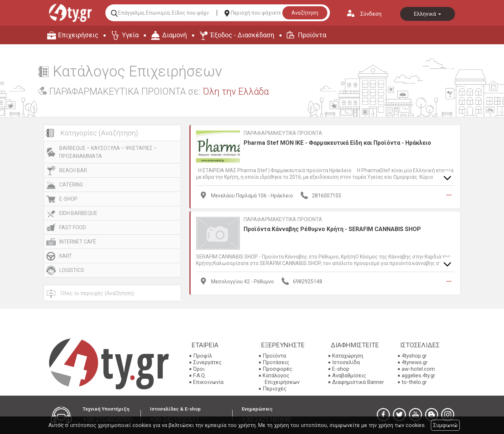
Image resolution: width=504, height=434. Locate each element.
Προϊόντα (312, 35)
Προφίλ (203, 356)
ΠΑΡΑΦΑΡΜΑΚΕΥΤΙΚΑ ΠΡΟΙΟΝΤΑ (283, 133)
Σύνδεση (371, 14)
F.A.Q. (200, 375)
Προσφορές (277, 369)
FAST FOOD (73, 227)
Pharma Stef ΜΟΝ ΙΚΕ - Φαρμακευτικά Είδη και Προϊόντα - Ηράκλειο (337, 143)
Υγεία (130, 35)
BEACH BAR (73, 170)
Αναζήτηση (305, 13)
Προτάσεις (276, 362)
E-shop (341, 369)
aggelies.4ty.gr (418, 375)
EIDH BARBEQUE (78, 213)
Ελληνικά (428, 14)
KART (66, 256)
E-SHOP (68, 199)
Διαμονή (174, 35)
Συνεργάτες (207, 362)
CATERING (71, 185)
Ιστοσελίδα (346, 362)
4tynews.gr (415, 362)
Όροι (199, 369)
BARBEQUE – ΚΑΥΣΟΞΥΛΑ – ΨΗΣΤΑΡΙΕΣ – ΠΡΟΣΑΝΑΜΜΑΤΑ (108, 152)
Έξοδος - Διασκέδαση (242, 35)
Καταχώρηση (348, 356)
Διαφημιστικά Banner (358, 382)
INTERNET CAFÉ (78, 242)
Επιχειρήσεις (78, 35)
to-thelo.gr (414, 382)
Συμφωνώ (445, 425)
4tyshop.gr (414, 356)
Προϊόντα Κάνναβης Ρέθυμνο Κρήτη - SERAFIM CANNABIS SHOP (332, 229)
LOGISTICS (72, 270)
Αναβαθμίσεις (349, 375)
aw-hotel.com (418, 369)
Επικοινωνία (208, 382)
